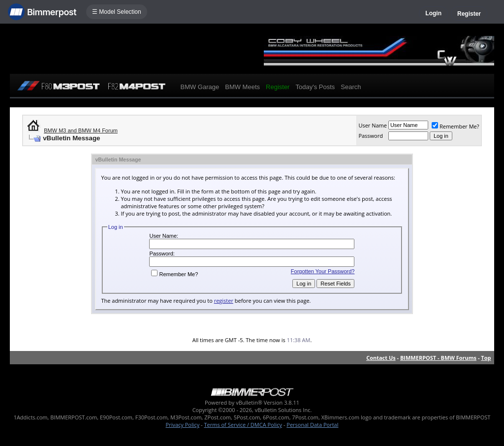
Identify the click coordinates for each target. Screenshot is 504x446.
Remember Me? (456, 126)
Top (486, 358)
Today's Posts (315, 87)
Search (351, 87)
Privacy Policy (183, 425)
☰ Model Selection (117, 12)
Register (469, 14)
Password (371, 136)
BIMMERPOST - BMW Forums (438, 358)
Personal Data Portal (312, 425)
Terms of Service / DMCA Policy (243, 425)
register (224, 301)
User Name (373, 125)
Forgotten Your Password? (323, 271)
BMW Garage (200, 87)
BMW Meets (242, 87)
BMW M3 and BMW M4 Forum (81, 130)
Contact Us (381, 358)
